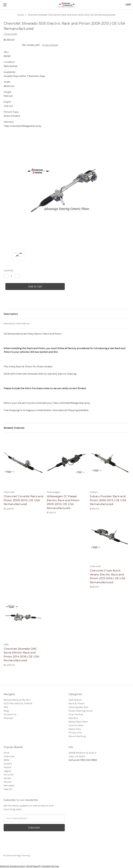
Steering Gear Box (78, 707)
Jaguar (7, 771)
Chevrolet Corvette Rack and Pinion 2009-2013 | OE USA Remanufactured (23, 500)
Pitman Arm (75, 733)
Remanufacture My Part (17, 700)
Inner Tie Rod (76, 714)
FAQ (6, 707)
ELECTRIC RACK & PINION (18, 704)
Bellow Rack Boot (78, 722)
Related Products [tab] (14, 428)
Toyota (7, 767)
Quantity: (9, 270)
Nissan (8, 782)
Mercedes (9, 786)
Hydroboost (75, 700)
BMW (7, 760)
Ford (6, 753)
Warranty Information (17, 323)
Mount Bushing (77, 736)
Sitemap (8, 718)
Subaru (8, 764)
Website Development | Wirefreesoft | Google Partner (30, 866)
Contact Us (10, 714)
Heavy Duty (75, 729)
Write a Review (50, 45)
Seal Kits (73, 718)
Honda (7, 778)
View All (8, 789)
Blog (6, 711)
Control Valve (76, 725)
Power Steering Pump (80, 711)
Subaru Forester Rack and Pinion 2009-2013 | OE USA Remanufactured (108, 500)
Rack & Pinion (76, 704)
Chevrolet (9, 756)
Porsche (8, 775)
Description (11, 314)
